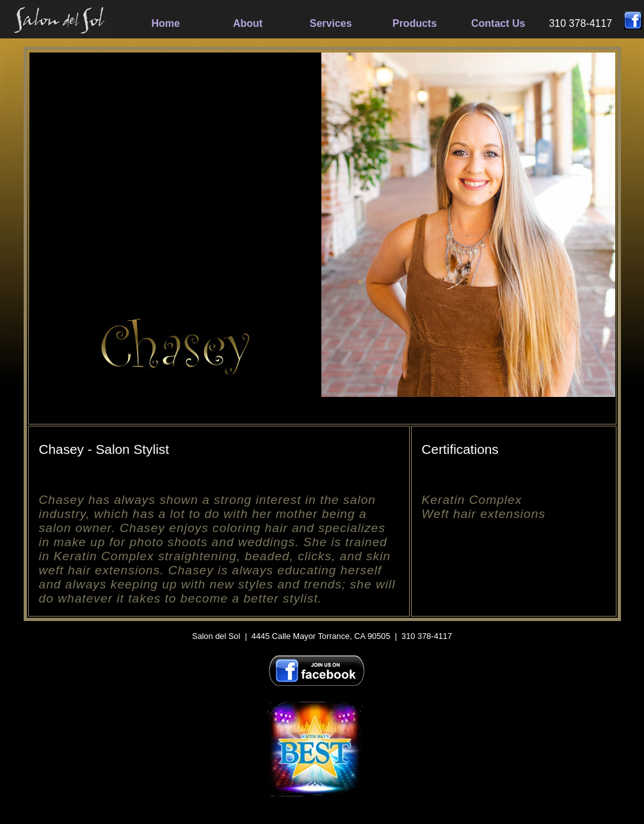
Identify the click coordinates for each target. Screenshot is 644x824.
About (248, 23)
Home (166, 23)
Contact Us (498, 23)
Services (331, 23)
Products (415, 23)
